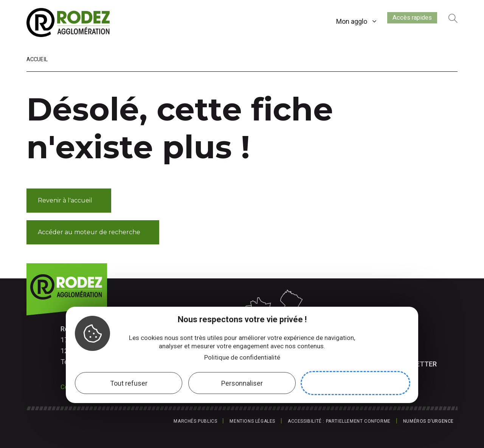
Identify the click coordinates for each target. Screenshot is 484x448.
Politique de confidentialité (242, 357)
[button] (69, 201)
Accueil (37, 59)
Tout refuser (129, 383)
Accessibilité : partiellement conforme (339, 421)
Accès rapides (406, 20)
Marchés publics (195, 421)
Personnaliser (242, 383)
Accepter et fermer (355, 383)
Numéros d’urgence (428, 421)
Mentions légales (252, 421)
